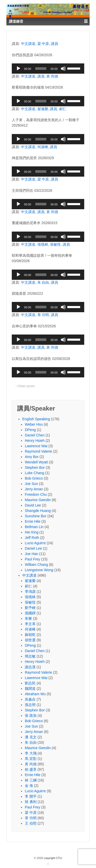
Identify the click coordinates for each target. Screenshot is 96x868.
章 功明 (43, 315)
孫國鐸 (30, 613)
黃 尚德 (52, 76)
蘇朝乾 (30, 635)
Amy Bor (32, 457)
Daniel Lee (33, 548)
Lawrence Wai (36, 446)
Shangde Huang (38, 511)
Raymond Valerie (38, 451)
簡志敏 (30, 656)
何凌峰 (43, 147)
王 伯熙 (31, 823)
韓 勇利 (31, 802)
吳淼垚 (30, 699)
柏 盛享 (31, 769)
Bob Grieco (34, 478)
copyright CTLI (53, 858)
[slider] (41, 69)
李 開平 (31, 796)
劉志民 (30, 683)
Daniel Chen (35, 435)
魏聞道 (30, 689)
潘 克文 (31, 737)
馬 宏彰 (31, 759)
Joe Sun (31, 484)
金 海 (29, 786)
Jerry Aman (34, 489)
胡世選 (30, 640)
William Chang (36, 565)
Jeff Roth (32, 538)
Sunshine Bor (36, 516)
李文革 (30, 624)
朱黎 (28, 618)
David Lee (33, 505)
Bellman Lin (34, 527)
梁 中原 (43, 44)
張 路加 (31, 716)
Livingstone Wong (39, 570)
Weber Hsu (34, 424)
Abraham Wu (35, 694)
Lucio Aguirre (35, 543)
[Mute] (63, 69)
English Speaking (36, 419)
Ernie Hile (33, 521)
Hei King (32, 532)
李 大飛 (31, 753)
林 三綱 (31, 780)
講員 (55, 44)
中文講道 (28, 44)
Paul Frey (33, 559)
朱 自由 (43, 282)
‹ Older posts (25, 386)
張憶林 (43, 244)
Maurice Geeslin (38, 500)
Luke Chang (35, 473)
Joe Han (31, 554)
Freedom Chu (36, 494)
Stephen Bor (35, 468)
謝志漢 (30, 667)
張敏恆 (55, 244)
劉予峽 (30, 608)
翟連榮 (43, 109)
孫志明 (30, 705)
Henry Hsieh (35, 441)
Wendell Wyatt (36, 462)
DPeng (30, 430)
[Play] (18, 69)
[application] (48, 69)
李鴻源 (30, 592)
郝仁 (63, 109)
